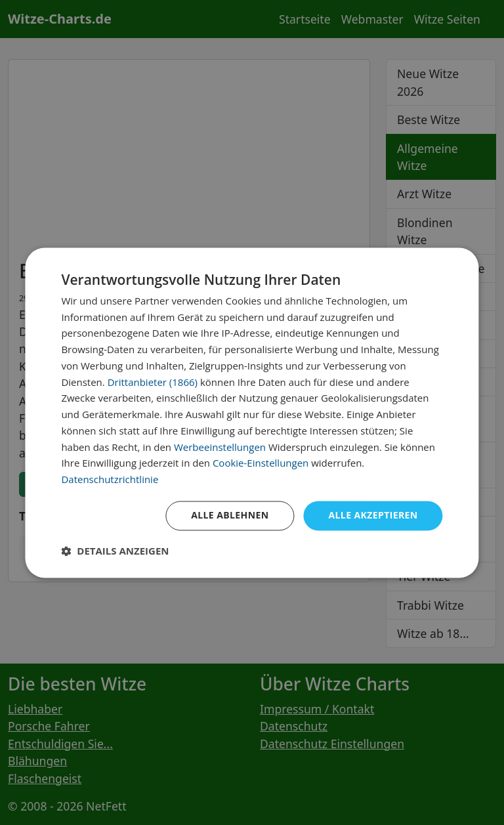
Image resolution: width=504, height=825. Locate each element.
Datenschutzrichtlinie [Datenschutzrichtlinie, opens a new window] (110, 480)
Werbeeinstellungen (220, 447)
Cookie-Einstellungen (261, 463)
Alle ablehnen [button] (230, 515)
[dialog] (252, 412)
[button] (115, 551)
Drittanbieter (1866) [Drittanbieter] (153, 382)
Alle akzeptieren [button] (373, 515)
